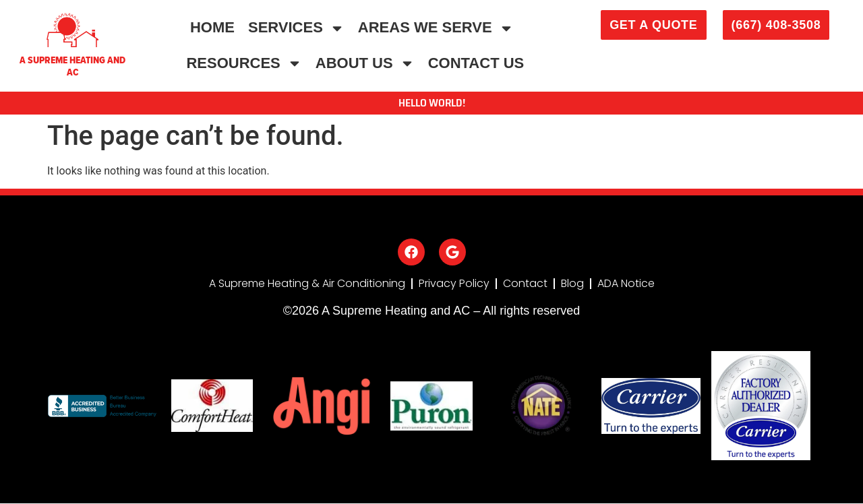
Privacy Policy (454, 284)
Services (296, 28)
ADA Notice (626, 284)
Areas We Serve (436, 28)
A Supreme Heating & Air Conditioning (307, 284)
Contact (525, 284)
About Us (365, 63)
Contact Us (476, 63)
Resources (244, 63)
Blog (572, 284)
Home (212, 27)
